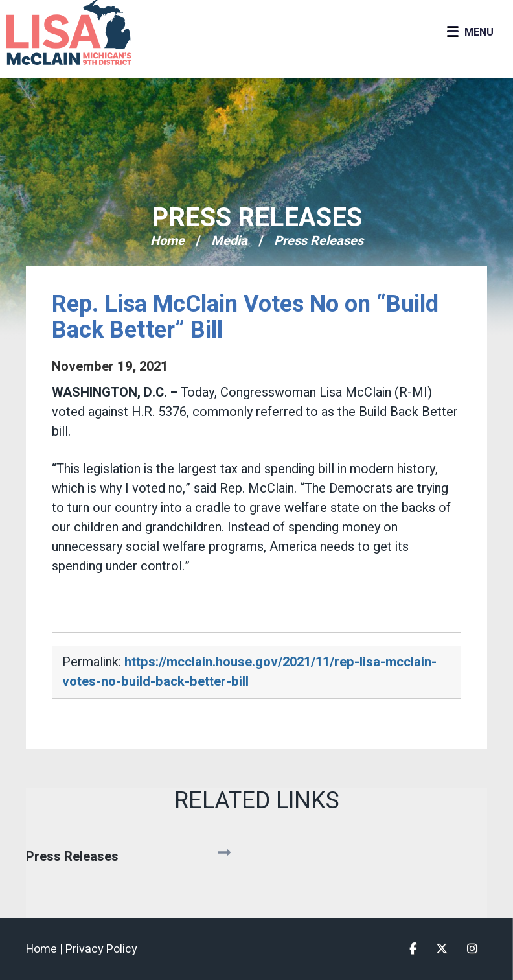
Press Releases (257, 218)
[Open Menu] (470, 32)
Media (229, 241)
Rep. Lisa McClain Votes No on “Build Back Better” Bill (245, 317)
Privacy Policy (101, 949)
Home (167, 241)
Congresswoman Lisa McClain (91, 32)
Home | (46, 949)
